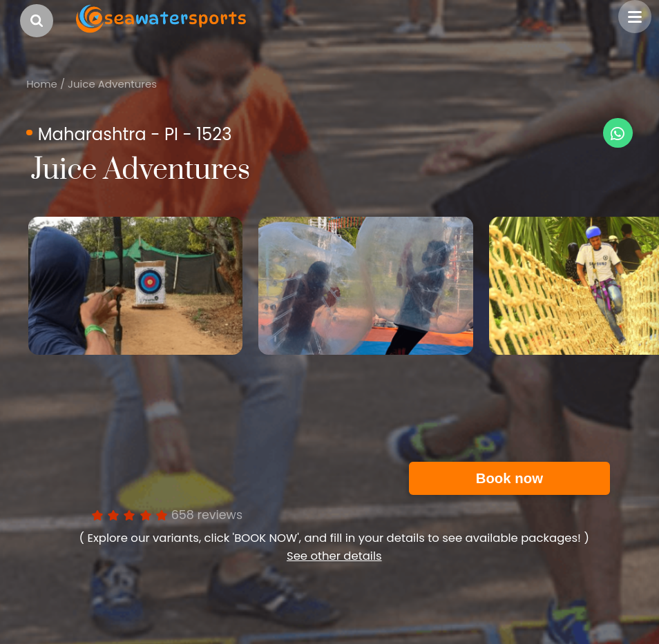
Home (42, 84)
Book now (509, 478)
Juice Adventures (112, 84)
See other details (334, 556)
